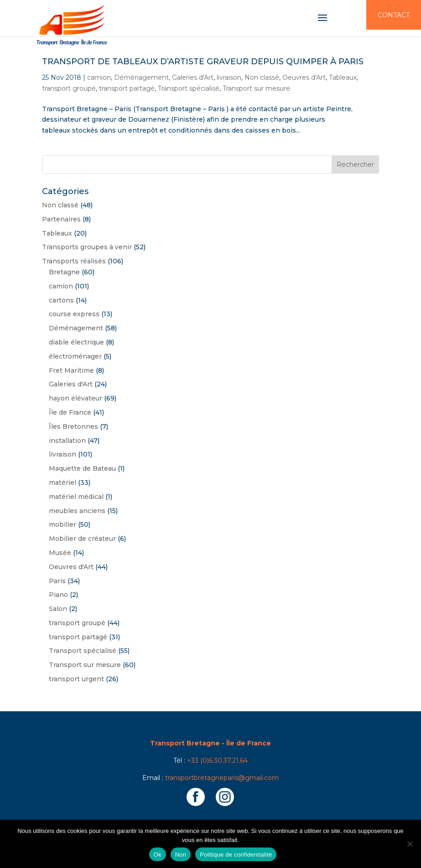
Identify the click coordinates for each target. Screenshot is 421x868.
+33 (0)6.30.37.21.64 (217, 760)
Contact (394, 15)
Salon (58, 609)
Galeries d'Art (193, 77)
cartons (61, 300)
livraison (229, 77)
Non (181, 855)
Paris (57, 581)
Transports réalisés (74, 261)
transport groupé (69, 88)
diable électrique (76, 342)
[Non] (410, 844)
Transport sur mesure (256, 88)
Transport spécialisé (189, 88)
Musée (60, 553)
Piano (58, 595)
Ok (158, 855)
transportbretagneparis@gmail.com (222, 778)
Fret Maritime (71, 370)
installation (67, 441)
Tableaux (343, 77)
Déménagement (141, 77)
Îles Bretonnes (73, 426)
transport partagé (127, 88)
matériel (62, 483)
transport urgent (76, 679)
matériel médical (76, 497)
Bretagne (64, 272)
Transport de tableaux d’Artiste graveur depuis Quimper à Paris (203, 62)
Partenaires (61, 219)
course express (74, 314)
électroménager (75, 356)
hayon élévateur (75, 398)
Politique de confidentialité (236, 855)
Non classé (262, 77)
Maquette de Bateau (82, 468)
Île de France (70, 412)
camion (99, 77)
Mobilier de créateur (82, 539)
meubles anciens (77, 511)
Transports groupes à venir (87, 247)
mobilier (62, 524)
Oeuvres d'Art (304, 77)
